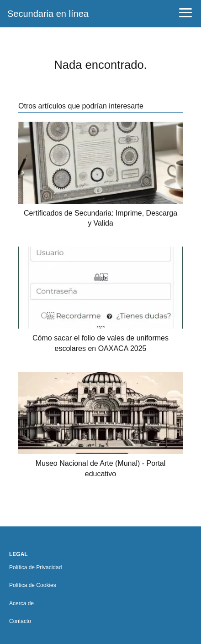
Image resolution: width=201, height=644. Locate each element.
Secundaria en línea (48, 14)
